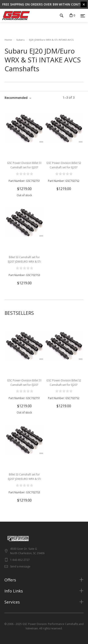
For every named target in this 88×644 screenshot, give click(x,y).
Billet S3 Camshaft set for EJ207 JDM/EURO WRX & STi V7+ (24, 262)
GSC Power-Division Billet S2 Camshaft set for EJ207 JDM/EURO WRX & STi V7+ (64, 167)
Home (8, 40)
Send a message (20, 566)
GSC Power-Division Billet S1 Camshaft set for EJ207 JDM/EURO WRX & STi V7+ (24, 167)
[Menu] (83, 16)
